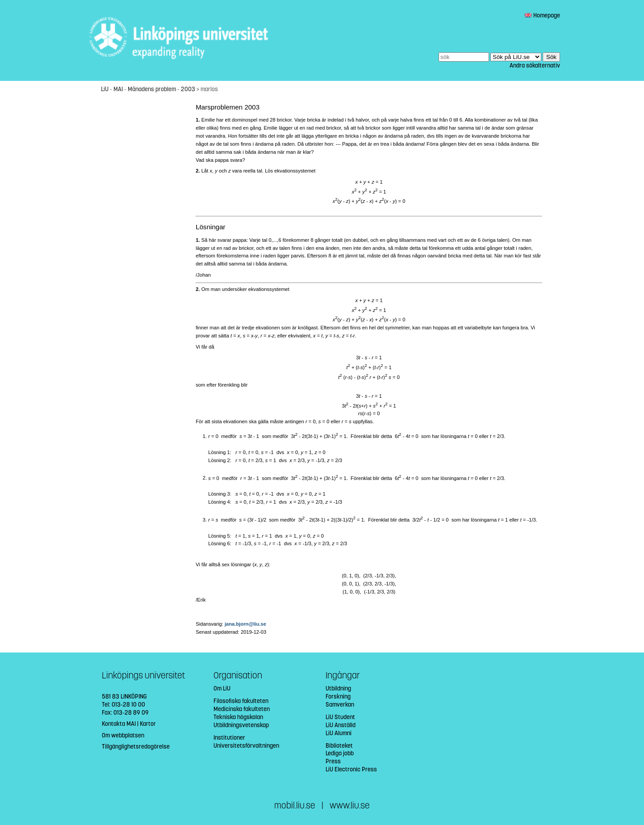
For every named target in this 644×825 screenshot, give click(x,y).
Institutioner (229, 738)
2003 (188, 89)
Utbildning (338, 688)
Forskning (338, 697)
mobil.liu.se (295, 806)
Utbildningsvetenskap (241, 725)
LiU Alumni (339, 733)
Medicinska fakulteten (242, 709)
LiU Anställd (341, 725)
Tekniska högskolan (238, 717)
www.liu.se (350, 806)
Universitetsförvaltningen (246, 746)
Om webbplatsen (123, 735)
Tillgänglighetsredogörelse (136, 747)
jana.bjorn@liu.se (245, 624)
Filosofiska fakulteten (241, 701)
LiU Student (340, 717)
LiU (105, 89)
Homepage (542, 15)
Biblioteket (339, 746)
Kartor (148, 724)
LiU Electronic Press (351, 769)
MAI (118, 89)
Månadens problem (152, 89)
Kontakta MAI (119, 724)
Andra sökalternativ (535, 65)
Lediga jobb (340, 753)
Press (333, 761)
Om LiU (222, 688)
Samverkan (340, 705)
